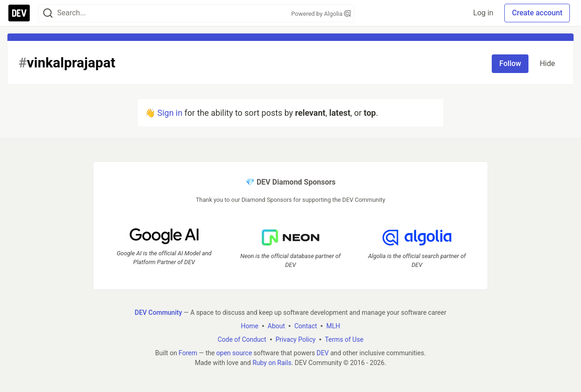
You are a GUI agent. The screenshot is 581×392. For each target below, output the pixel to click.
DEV (323, 353)
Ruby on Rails (272, 363)
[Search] (48, 13)
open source (234, 353)
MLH (333, 326)
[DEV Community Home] (19, 13)
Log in (483, 13)
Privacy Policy (296, 339)
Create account (537, 13)
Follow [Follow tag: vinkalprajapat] (510, 63)
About (276, 326)
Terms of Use (344, 339)
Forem (188, 353)
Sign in (170, 113)
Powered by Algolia (321, 14)
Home (250, 326)
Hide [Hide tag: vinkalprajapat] (547, 63)
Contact (306, 326)
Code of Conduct (242, 339)
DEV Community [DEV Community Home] (158, 312)
